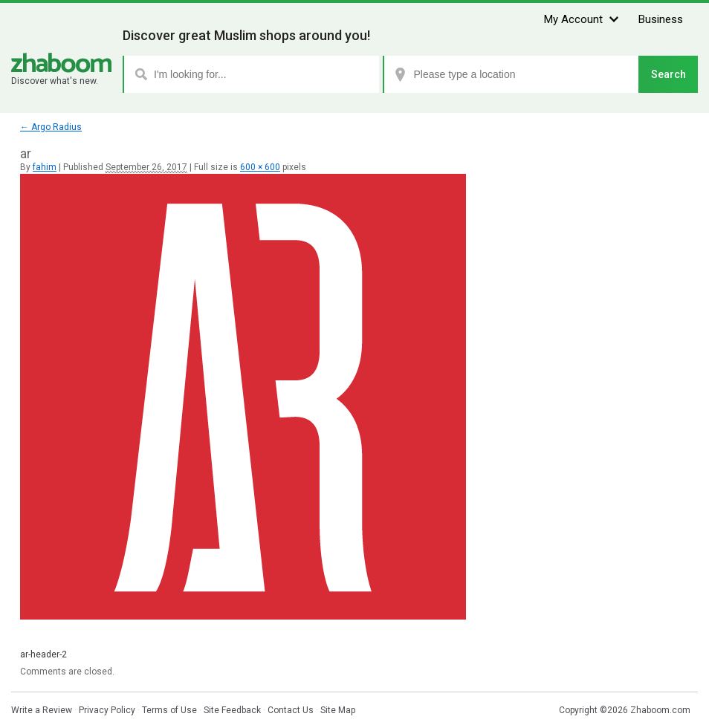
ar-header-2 (43, 654)
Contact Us (291, 710)
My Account (573, 19)
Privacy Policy (107, 710)
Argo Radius (51, 127)
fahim (45, 167)
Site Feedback (232, 710)
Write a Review (42, 710)
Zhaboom (61, 63)
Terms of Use (169, 710)
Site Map (338, 710)
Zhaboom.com (660, 710)
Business (661, 19)
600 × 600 (260, 167)
